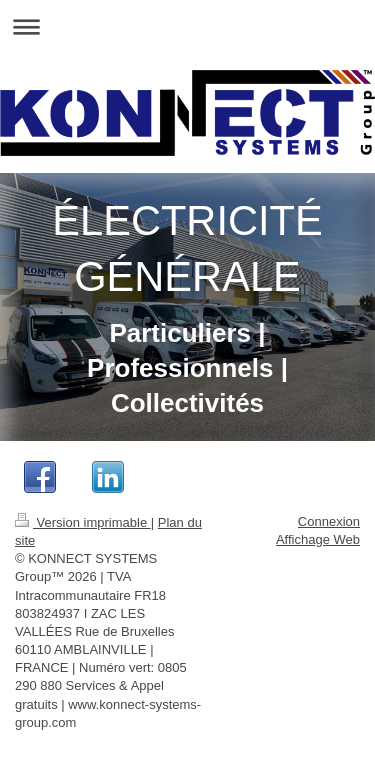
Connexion (329, 521)
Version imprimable (83, 522)
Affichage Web (318, 539)
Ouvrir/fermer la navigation (187, 26)
